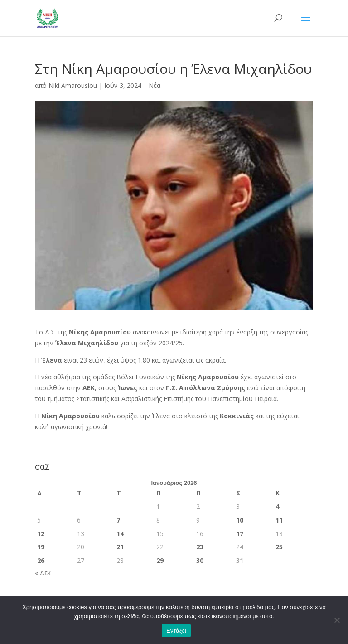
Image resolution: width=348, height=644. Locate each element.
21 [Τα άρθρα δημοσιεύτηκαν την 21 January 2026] (120, 547)
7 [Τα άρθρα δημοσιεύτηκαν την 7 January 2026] (118, 520)
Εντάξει (176, 631)
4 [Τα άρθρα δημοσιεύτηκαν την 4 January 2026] (277, 506)
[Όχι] (337, 620)
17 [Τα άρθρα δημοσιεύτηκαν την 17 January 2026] (240, 534)
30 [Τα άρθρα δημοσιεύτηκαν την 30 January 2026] (200, 560)
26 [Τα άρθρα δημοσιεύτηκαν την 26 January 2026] (41, 560)
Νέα (155, 85)
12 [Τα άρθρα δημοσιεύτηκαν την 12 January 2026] (41, 534)
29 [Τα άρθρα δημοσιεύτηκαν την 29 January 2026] (160, 560)
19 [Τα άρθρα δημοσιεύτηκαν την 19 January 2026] (41, 547)
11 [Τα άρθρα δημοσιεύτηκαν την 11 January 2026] (279, 520)
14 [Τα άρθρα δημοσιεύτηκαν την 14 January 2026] (120, 534)
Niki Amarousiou (73, 85)
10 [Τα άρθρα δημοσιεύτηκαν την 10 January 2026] (240, 520)
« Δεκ (43, 573)
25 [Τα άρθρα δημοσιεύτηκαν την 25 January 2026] (279, 547)
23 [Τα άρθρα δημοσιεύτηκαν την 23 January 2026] (200, 547)
